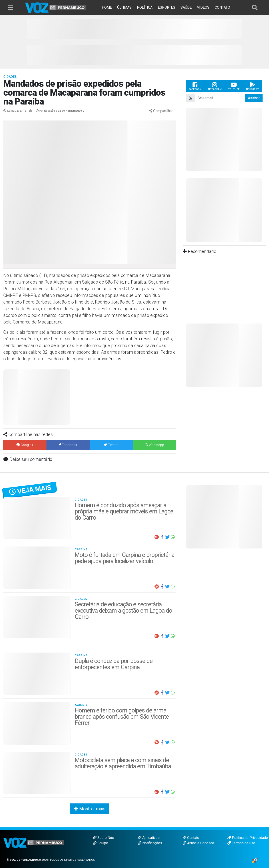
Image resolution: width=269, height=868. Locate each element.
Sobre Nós (103, 838)
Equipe (100, 843)
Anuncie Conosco (198, 843)
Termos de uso (241, 843)
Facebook (195, 86)
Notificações (150, 843)
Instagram (215, 86)
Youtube (234, 86)
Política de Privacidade (248, 838)
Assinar (254, 98)
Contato (191, 838)
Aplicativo (253, 86)
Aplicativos (149, 838)
